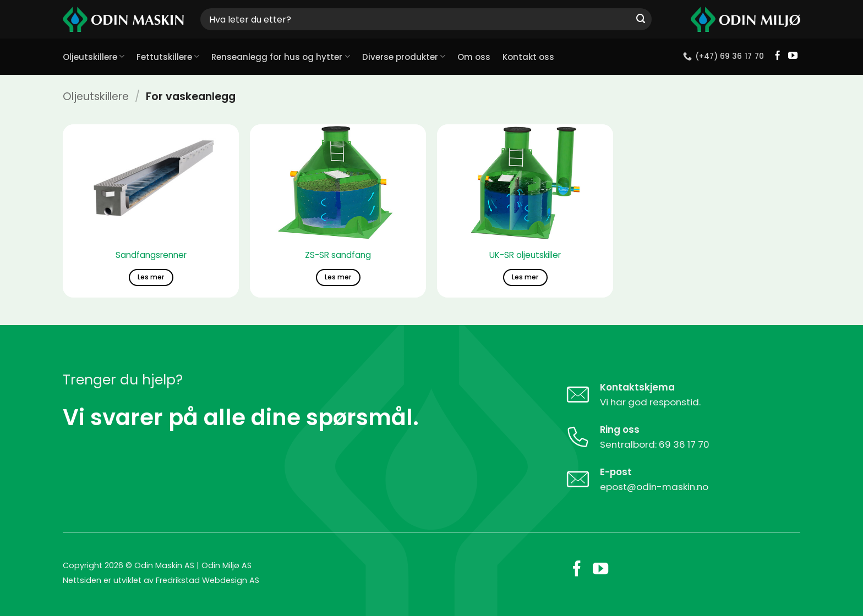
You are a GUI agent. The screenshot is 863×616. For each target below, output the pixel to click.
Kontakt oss (528, 57)
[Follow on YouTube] (793, 56)
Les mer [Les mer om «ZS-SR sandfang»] (338, 277)
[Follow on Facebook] (777, 56)
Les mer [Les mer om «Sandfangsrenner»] (151, 277)
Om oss (474, 57)
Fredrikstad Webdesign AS (207, 580)
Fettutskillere (168, 57)
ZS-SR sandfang (338, 255)
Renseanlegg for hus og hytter (280, 57)
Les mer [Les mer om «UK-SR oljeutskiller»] (525, 277)
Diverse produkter (404, 57)
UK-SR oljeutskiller (525, 255)
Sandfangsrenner (151, 255)
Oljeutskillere (94, 57)
